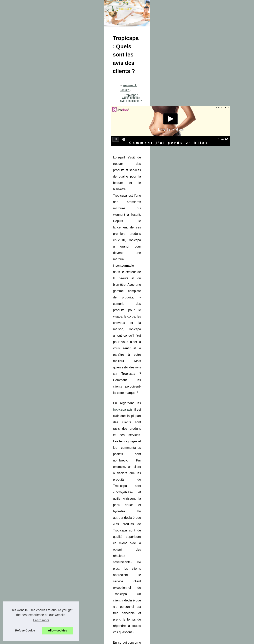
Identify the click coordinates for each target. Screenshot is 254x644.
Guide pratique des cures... (30, 592)
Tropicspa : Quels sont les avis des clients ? (138, 180)
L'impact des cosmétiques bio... (33, 366)
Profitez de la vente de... (28, 444)
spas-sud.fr (86, 180)
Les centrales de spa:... (28, 453)
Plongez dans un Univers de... (32, 492)
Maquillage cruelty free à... (30, 348)
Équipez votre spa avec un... (31, 435)
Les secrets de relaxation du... (32, 501)
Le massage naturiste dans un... (33, 570)
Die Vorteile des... (24, 318)
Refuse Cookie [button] (25, 630)
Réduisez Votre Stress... (28, 426)
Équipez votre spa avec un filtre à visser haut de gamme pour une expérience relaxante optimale (156, 501)
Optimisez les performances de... (34, 462)
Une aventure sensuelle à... (30, 483)
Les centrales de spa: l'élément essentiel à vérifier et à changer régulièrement (149, 516)
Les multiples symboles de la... (32, 384)
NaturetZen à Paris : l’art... (30, 405)
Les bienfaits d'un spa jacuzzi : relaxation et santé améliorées (218, 469)
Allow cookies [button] (58, 630)
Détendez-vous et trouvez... (30, 309)
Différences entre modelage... (32, 601)
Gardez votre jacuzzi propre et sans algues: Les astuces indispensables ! (111, 469)
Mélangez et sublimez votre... (31, 375)
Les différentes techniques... (31, 510)
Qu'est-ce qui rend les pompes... (33, 540)
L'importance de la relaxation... (32, 562)
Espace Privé (97, 640)
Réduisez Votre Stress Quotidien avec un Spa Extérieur (136, 492)
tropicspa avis (107, 273)
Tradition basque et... (26, 357)
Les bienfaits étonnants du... (31, 327)
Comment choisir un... (27, 291)
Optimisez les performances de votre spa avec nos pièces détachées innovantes (151, 523)
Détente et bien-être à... (28, 519)
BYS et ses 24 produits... (29, 300)
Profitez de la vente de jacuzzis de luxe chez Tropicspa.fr (136, 509)
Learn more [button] (41, 620)
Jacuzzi (102, 180)
